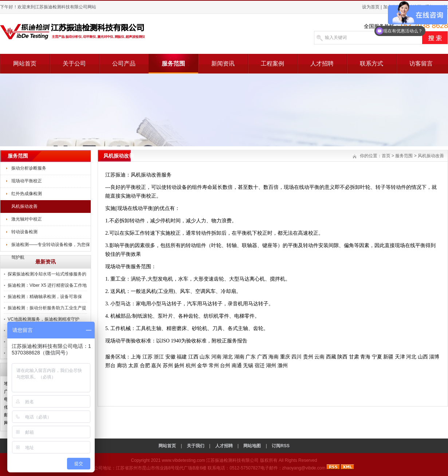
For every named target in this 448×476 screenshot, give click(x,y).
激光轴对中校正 (27, 219)
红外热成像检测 (27, 194)
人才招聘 (322, 64)
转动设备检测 (24, 232)
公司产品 (124, 64)
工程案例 (272, 64)
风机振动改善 (24, 206)
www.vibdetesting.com (183, 460)
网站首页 (25, 64)
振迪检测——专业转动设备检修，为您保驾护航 (51, 247)
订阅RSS (281, 446)
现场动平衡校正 (27, 181)
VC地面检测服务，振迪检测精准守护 (44, 319)
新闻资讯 (223, 64)
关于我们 (196, 446)
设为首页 (371, 7)
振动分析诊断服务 (29, 168)
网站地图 (252, 446)
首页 (386, 156)
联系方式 (372, 64)
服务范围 (173, 64)
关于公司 (74, 64)
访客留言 (421, 64)
